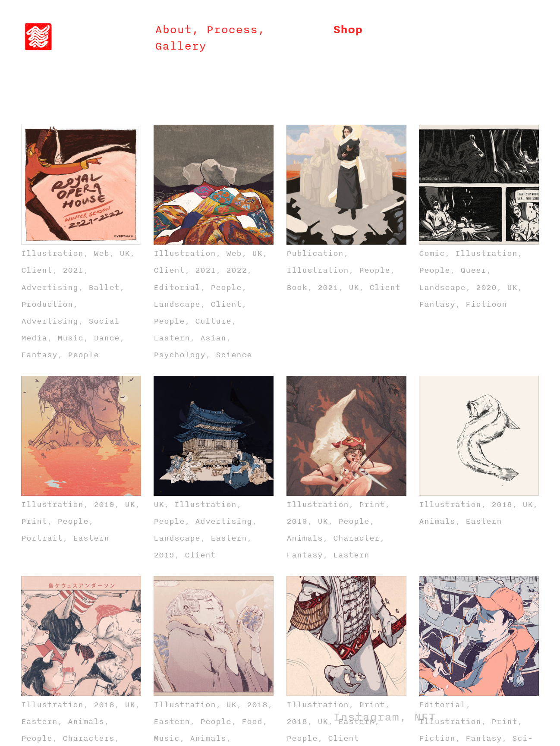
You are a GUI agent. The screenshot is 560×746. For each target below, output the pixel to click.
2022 (236, 270)
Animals (305, 538)
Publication (315, 253)
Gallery (181, 46)
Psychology (179, 354)
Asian (213, 338)
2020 (486, 287)
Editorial (177, 287)
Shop (348, 29)
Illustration (52, 253)
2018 (502, 504)
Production (47, 304)
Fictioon (486, 304)
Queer (473, 270)
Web (101, 253)
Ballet (104, 287)
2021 (73, 270)
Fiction (437, 738)
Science (234, 354)
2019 (104, 504)
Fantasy (39, 354)
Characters (88, 738)
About (173, 29)
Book (297, 287)
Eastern (172, 338)
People (83, 354)
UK (125, 253)
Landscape (177, 304)
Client (37, 270)
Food (252, 721)
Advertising (50, 287)
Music (70, 338)
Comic (432, 253)
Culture (213, 321)
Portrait (42, 538)
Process (232, 29)
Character (356, 538)
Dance (107, 338)
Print (34, 521)
